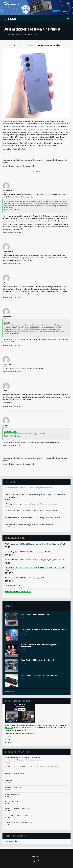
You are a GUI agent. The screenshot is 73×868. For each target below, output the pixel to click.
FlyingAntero (7, 191)
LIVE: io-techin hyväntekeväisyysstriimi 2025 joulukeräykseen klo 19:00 (44, 631)
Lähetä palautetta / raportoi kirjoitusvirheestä (18, 166)
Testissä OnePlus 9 (20, 149)
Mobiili (30, 34)
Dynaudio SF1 (7, 403)
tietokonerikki (8, 251)
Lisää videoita (10, 691)
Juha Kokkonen (8, 316)
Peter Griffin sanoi (10, 432)
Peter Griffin (7, 364)
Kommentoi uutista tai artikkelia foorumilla (17, 160)
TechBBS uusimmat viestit (17, 752)
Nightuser (6, 425)
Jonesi (5, 391)
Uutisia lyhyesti (13, 482)
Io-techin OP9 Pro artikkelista (17, 197)
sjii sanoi (7, 323)
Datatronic (15, 538)
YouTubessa (9, 728)
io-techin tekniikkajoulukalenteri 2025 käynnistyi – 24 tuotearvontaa (41, 646)
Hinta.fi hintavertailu (10, 841)
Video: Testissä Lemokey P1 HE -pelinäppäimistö (39, 675)
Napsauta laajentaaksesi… (13, 210)
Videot (8, 606)
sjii (4, 283)
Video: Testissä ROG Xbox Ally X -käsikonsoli (37, 660)
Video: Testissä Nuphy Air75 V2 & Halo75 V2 (37, 614)
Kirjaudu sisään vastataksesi (12, 232)
